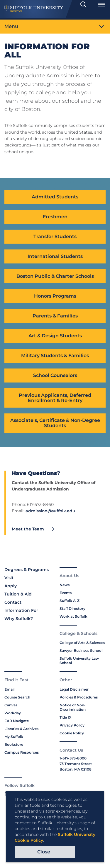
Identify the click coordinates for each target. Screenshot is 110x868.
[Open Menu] (101, 5)
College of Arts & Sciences (82, 643)
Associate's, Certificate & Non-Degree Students (55, 423)
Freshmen (55, 217)
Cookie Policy (72, 733)
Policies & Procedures (79, 697)
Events (66, 593)
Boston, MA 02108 (76, 769)
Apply (11, 586)
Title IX (65, 717)
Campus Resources (22, 752)
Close (44, 852)
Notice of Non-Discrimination (73, 707)
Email (9, 689)
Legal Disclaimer (74, 689)
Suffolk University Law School (79, 661)
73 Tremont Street (76, 764)
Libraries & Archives (21, 729)
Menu (11, 26)
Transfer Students (55, 236)
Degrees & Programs (27, 570)
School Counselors (55, 375)
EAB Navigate (17, 721)
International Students (55, 256)
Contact (13, 602)
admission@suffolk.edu (50, 511)
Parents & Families (55, 316)
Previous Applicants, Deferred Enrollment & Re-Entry (55, 398)
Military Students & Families (55, 356)
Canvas (11, 705)
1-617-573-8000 (73, 758)
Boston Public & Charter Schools (55, 276)
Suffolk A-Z (70, 601)
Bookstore (14, 744)
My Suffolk (14, 737)
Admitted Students (55, 197)
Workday (13, 713)
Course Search (17, 697)
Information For (21, 610)
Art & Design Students (55, 336)
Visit (9, 578)
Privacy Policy (72, 725)
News (65, 585)
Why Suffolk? (19, 619)
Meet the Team (28, 529)
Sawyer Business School (81, 650)
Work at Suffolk (73, 616)
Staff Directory (72, 608)
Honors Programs (55, 296)
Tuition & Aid (18, 594)
